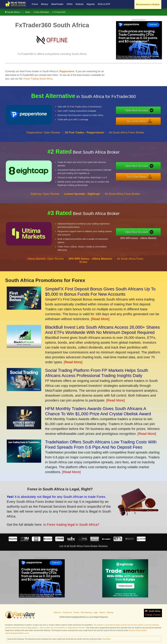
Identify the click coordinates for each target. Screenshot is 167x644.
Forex (35, 4)
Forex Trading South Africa (38, 79)
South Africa (13, 12)
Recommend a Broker (148, 4)
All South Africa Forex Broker (127, 134)
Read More (107, 639)
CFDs (70, 4)
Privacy (76, 612)
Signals (91, 4)
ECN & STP (104, 4)
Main (28, 12)
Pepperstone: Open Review (43, 134)
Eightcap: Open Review (45, 195)
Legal (95, 612)
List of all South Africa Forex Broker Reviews (84, 546)
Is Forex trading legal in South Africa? (70, 524)
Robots (80, 4)
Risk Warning (86, 612)
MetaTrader (57, 4)
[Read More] (100, 319)
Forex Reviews (41, 12)
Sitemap (110, 612)
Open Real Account (138, 110)
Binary (45, 4)
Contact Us (67, 612)
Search (102, 612)
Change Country (153, 615)
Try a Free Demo (138, 121)
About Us (57, 612)
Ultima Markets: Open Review (45, 260)
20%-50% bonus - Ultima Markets (140, 238)
